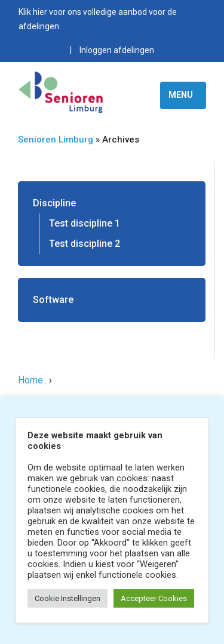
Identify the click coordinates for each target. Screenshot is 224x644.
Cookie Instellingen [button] (67, 598)
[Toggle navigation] (183, 95)
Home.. (32, 380)
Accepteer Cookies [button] (154, 598)
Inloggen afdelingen (117, 50)
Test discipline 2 (85, 244)
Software (53, 300)
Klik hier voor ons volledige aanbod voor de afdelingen (98, 19)
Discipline (54, 203)
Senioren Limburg (56, 140)
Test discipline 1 (85, 223)
